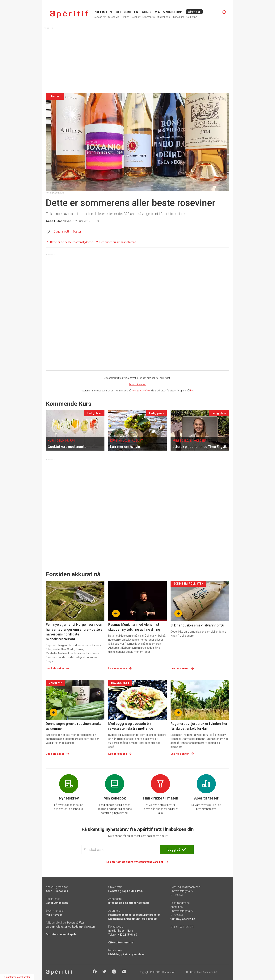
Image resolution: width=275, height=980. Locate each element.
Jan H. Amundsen (57, 903)
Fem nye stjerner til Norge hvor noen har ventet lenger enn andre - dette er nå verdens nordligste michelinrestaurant (75, 632)
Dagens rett (100, 17)
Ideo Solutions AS (207, 972)
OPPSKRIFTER (127, 12)
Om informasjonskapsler (62, 934)
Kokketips (191, 17)
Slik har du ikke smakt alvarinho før (197, 625)
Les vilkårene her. (138, 384)
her (192, 391)
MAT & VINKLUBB (168, 12)
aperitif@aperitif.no (121, 931)
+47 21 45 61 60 (127, 935)
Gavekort (136, 17)
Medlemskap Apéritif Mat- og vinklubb (132, 919)
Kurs (146, 12)
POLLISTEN (103, 12)
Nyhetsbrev (149, 17)
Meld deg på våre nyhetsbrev (126, 954)
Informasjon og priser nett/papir (129, 903)
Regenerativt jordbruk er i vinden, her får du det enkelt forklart (199, 726)
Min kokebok (164, 17)
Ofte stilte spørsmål (121, 942)
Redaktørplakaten (83, 927)
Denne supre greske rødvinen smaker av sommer (74, 726)
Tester (77, 232)
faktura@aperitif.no (183, 919)
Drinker (125, 17)
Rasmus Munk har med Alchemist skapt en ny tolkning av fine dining (134, 627)
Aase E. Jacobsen (59, 221)
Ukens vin (114, 17)
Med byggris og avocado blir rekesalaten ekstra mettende (131, 726)
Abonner (194, 12)
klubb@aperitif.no (141, 391)
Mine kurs (179, 17)
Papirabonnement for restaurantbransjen (134, 915)
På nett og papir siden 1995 (125, 891)
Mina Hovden (54, 915)
